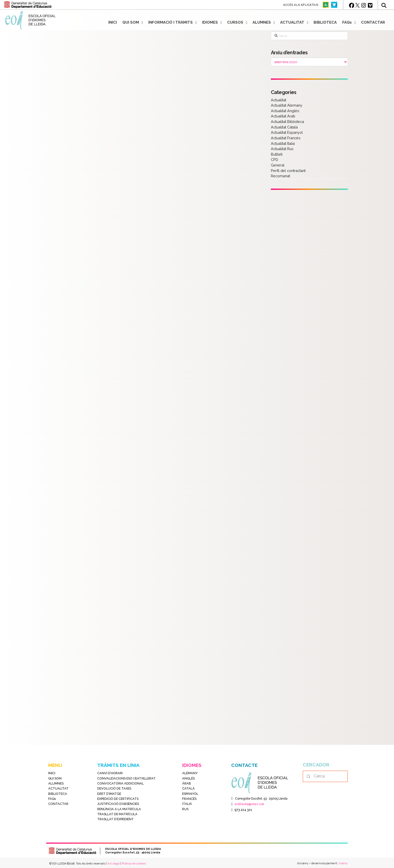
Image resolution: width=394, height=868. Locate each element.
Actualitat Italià (283, 143)
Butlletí (277, 154)
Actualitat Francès (286, 138)
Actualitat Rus (282, 149)
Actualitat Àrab (283, 116)
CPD (275, 160)
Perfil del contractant (288, 171)
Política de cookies (134, 863)
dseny (343, 863)
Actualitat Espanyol (287, 132)
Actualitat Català (284, 127)
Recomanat (280, 176)
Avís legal (113, 863)
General (278, 165)
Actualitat (279, 100)
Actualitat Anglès (285, 111)
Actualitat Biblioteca (287, 122)
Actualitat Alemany (287, 105)
